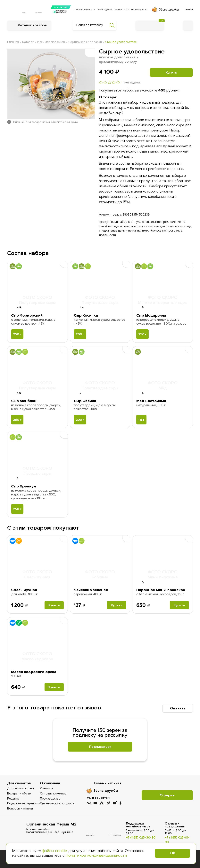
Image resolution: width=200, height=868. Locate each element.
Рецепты (13, 799)
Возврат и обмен (19, 794)
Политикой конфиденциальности (96, 856)
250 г (17, 335)
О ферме (167, 796)
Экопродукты (105, 10)
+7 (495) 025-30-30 (141, 838)
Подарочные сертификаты (25, 804)
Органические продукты (57, 804)
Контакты (47, 789)
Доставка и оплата (85, 10)
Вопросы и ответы (20, 809)
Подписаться (100, 747)
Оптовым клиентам (53, 794)
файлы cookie (55, 851)
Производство (50, 799)
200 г (80, 335)
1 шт (141, 420)
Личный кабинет (108, 783)
